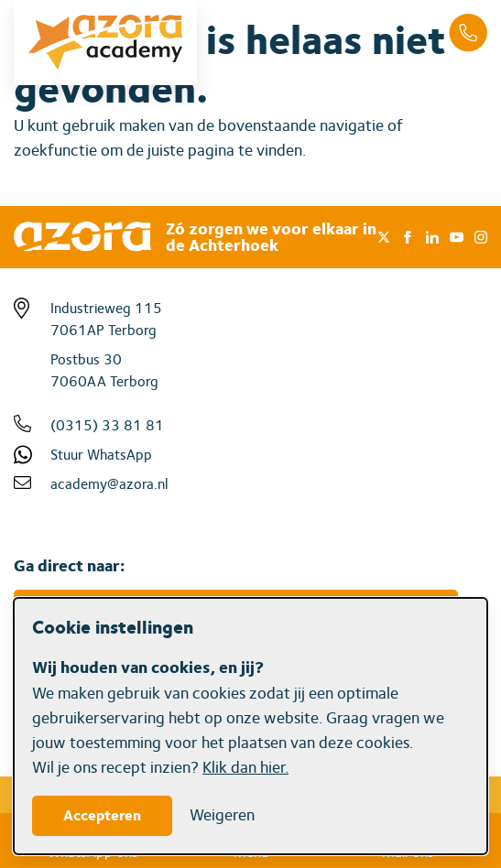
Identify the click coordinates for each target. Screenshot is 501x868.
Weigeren (222, 814)
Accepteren (102, 815)
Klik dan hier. (245, 767)
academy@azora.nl (109, 484)
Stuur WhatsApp (101, 455)
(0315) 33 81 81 (107, 425)
